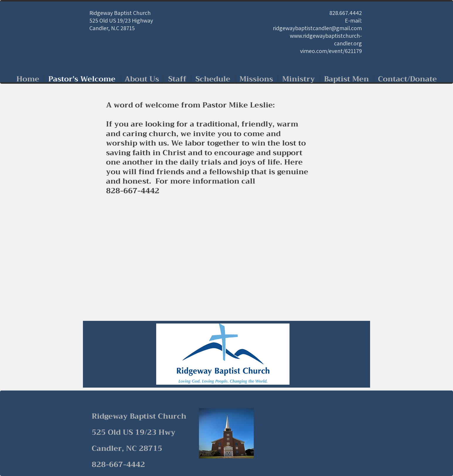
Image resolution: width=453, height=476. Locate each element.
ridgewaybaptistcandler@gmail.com (317, 28)
